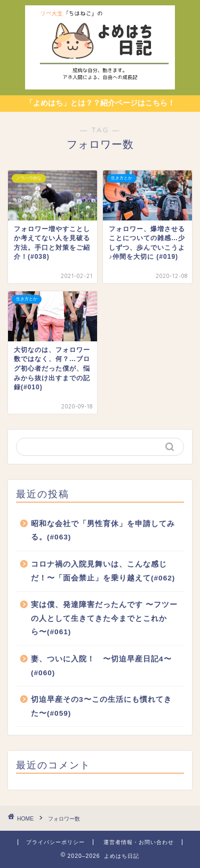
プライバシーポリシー (55, 842)
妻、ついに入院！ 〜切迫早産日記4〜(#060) (101, 666)
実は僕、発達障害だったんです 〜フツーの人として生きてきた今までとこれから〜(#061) (104, 618)
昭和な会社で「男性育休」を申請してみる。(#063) (103, 531)
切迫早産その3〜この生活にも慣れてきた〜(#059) (101, 706)
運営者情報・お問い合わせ (139, 842)
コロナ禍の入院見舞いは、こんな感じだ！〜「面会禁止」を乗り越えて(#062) (103, 571)
